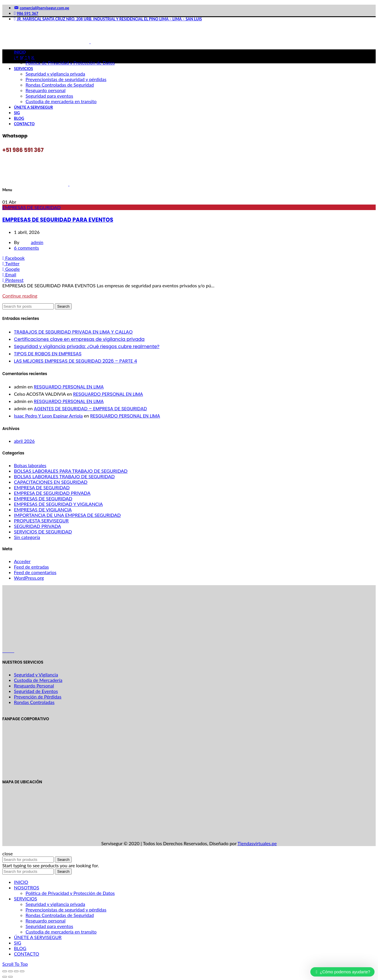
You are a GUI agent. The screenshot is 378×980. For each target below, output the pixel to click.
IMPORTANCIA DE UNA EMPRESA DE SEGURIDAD (67, 515)
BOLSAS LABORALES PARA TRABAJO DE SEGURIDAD (71, 471)
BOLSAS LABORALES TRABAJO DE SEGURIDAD (64, 476)
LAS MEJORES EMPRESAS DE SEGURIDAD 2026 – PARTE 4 (75, 361)
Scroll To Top (15, 964)
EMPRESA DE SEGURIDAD (42, 487)
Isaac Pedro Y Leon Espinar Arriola (48, 416)
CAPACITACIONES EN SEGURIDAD (51, 482)
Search (63, 306)
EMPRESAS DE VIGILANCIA (43, 509)
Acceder (22, 561)
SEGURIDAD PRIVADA (37, 526)
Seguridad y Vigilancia (36, 674)
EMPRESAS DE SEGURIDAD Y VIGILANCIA (58, 504)
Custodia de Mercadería (38, 680)
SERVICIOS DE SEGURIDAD (43, 532)
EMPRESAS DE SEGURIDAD (32, 207)
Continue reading (20, 296)
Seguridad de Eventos (36, 691)
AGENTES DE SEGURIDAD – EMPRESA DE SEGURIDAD (90, 409)
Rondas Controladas (34, 702)
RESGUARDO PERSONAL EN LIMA (69, 387)
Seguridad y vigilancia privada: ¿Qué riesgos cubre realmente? (87, 346)
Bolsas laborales (30, 465)
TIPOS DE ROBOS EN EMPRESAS (48, 354)
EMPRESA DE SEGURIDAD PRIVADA (52, 493)
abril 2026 (24, 441)
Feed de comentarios (35, 572)
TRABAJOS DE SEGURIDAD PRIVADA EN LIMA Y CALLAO (73, 332)
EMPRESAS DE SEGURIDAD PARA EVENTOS (58, 220)
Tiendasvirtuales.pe (257, 843)
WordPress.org (29, 578)
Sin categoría (27, 537)
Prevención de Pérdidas (38, 697)
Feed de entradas (31, 567)
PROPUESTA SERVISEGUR (41, 521)
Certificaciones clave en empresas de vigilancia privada (79, 339)
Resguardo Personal (34, 686)
